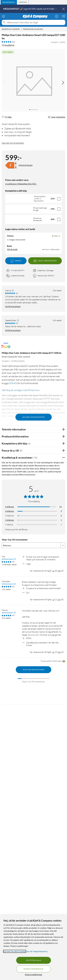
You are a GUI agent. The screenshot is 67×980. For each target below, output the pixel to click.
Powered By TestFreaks (53, 661)
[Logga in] (57, 16)
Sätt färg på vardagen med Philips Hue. (21, 390)
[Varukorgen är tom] (64, 16)
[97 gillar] (7, 117)
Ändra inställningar (34, 974)
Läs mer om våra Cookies (15, 951)
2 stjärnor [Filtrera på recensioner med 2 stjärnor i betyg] (10, 520)
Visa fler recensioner (33, 670)
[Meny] (3, 16)
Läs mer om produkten (13, 143)
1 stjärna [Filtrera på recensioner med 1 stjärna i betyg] (9, 524)
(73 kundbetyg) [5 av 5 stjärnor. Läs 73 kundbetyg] (8, 45)
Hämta (16, 261)
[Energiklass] (11, 165)
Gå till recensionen (13, 306)
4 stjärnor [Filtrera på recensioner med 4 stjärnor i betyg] (10, 511)
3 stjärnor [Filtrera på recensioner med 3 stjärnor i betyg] (10, 516)
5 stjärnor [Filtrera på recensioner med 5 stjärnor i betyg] (10, 507)
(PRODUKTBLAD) (26, 165)
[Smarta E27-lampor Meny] (22, 29)
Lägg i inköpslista (57, 117)
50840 (13, 383)
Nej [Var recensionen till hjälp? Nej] (59, 571)
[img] (63, 83)
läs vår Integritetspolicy (37, 951)
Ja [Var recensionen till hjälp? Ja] (53, 571)
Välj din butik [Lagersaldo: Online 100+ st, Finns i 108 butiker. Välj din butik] (12, 249)
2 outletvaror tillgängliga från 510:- (21, 184)
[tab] (9, 2)
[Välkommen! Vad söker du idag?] (35, 22)
